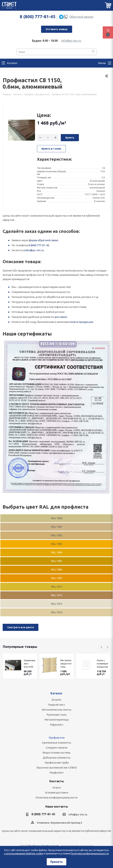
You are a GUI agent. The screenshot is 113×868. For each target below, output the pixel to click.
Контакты (57, 781)
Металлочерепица (57, 720)
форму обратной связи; (44, 240)
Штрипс (56, 700)
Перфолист (57, 773)
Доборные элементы (57, 758)
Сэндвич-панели (57, 748)
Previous (102, 647)
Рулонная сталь (57, 715)
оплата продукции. (81, 322)
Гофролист (57, 725)
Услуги (57, 788)
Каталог (56, 693)
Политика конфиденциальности (56, 797)
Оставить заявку (57, 29)
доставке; (61, 317)
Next (107, 647)
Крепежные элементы (56, 743)
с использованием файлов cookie (23, 854)
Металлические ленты (57, 710)
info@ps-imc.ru (71, 41)
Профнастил (57, 738)
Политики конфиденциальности (90, 854)
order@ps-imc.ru (34, 250)
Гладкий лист (56, 705)
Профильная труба (57, 763)
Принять (56, 862)
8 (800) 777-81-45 (38, 17)
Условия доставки (57, 793)
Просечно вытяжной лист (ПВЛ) (57, 768)
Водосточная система (56, 753)
